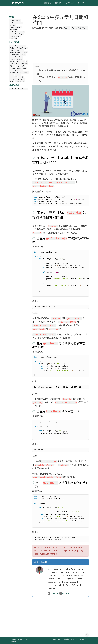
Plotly (21, 57)
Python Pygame (20, 46)
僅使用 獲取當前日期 (58, 411)
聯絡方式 (83, 639)
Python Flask (14, 55)
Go (21, 70)
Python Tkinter (22, 48)
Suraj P (38, 28)
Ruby (12, 75)
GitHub (64, 593)
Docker (12, 59)
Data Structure (15, 36)
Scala (12, 81)
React (19, 68)
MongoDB (13, 77)
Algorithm (13, 38)
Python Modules (16, 27)
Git (23, 32)
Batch (12, 50)
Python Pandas (15, 52)
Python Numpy (15, 32)
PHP (12, 70)
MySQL (21, 77)
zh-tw (82, 3)
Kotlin (19, 72)
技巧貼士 (59, 3)
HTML (17, 64)
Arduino (18, 75)
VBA (23, 79)
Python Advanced (16, 23)
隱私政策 (74, 639)
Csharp (25, 72)
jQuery (12, 66)
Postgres (13, 79)
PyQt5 (21, 34)
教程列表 (48, 3)
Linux (18, 61)
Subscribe (52, 554)
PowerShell (20, 50)
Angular (13, 68)
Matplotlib (13, 34)
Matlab (12, 61)
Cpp (11, 64)
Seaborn (20, 59)
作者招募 (65, 639)
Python (12, 48)
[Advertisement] (19, 123)
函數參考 (70, 3)
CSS (25, 68)
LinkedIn (54, 593)
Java (16, 70)
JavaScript (13, 29)
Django (23, 55)
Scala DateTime (80, 28)
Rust (12, 46)
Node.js (13, 72)
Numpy (24, 52)
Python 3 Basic (15, 21)
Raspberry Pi (20, 81)
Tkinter (13, 25)
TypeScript (20, 66)
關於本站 (57, 639)
